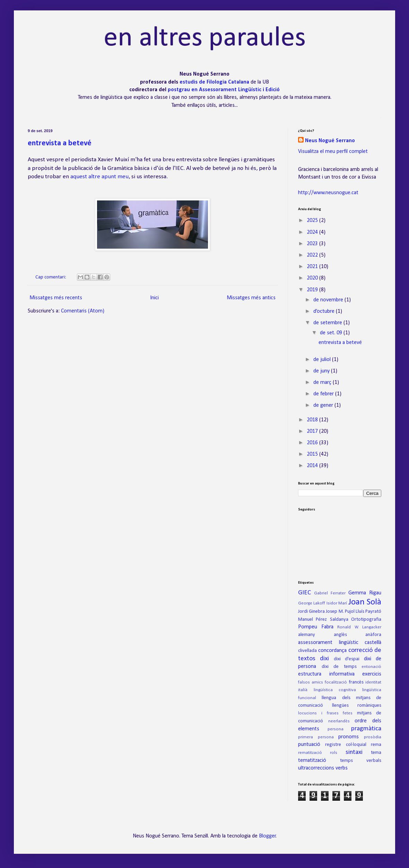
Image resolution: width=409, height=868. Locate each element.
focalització (336, 682)
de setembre (328, 323)
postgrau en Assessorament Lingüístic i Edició (224, 90)
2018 (313, 420)
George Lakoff (312, 603)
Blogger (267, 836)
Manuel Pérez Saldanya (323, 620)
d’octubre (325, 311)
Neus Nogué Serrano (330, 141)
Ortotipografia (366, 620)
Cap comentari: (51, 277)
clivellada (307, 651)
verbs (342, 768)
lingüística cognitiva (335, 690)
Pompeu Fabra (316, 627)
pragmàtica (366, 729)
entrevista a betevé (60, 143)
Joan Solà (365, 602)
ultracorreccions (316, 768)
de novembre (329, 300)
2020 (313, 278)
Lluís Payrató (368, 612)
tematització (312, 760)
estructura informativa (326, 674)
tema (376, 753)
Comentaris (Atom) (83, 311)
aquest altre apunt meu (99, 177)
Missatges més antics (251, 298)
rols (334, 753)
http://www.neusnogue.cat (328, 193)
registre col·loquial (346, 745)
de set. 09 (332, 333)
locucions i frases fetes (325, 713)
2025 (313, 221)
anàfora (373, 635)
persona (336, 729)
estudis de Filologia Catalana (215, 82)
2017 (313, 431)
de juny (322, 371)
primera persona (316, 737)
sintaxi (354, 752)
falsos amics (311, 682)
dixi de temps (339, 667)
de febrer (324, 394)
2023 (313, 244)
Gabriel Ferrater (330, 593)
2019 (313, 290)
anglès (340, 635)
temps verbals (361, 761)
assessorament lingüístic (328, 643)
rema (376, 745)
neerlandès (339, 721)
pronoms (349, 737)
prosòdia (373, 737)
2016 (313, 443)
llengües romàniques (357, 706)
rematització (310, 753)
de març (323, 383)
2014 (313, 466)
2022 (313, 255)
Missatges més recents (56, 298)
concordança (332, 651)
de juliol (323, 360)
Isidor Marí (337, 603)
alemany (307, 635)
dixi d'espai (347, 659)
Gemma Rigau (365, 593)
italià (303, 690)
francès (356, 682)
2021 (313, 267)
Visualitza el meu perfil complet (333, 152)
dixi (324, 659)
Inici (154, 298)
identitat (373, 682)
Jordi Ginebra (311, 612)
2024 (313, 232)
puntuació (309, 745)
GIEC (304, 593)
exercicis (372, 674)
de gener (324, 405)
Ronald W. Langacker (359, 627)
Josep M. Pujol (340, 612)
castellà (373, 643)
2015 (313, 454)
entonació (371, 667)
